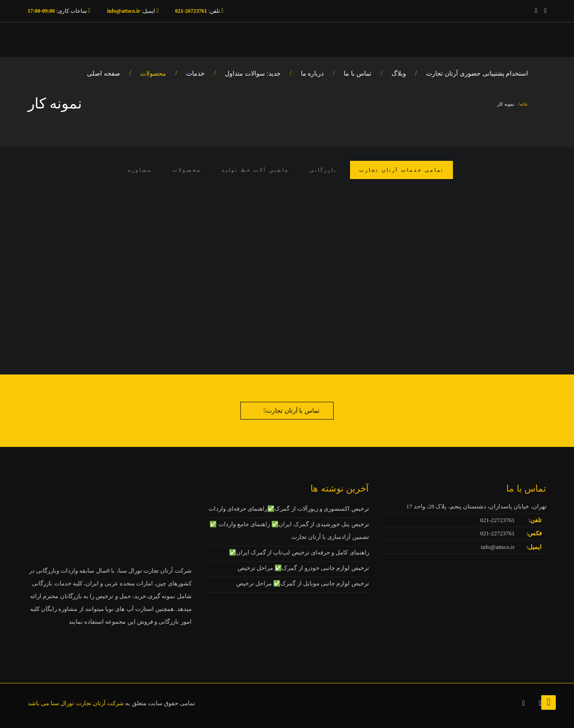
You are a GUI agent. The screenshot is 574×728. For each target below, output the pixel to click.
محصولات (153, 73)
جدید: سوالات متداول (253, 73)
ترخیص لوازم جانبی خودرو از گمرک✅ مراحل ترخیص (303, 568)
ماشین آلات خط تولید (255, 170)
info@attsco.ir (498, 547)
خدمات (196, 73)
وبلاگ (399, 73)
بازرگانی (323, 170)
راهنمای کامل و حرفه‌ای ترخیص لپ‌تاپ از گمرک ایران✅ (299, 552)
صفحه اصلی (104, 73)
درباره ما (312, 73)
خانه (524, 104)
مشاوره (140, 170)
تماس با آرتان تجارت (293, 411)
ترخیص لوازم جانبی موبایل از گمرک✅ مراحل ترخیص (303, 583)
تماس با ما (358, 73)
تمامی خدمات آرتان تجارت (401, 170)
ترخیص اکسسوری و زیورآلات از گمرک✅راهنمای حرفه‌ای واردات (289, 509)
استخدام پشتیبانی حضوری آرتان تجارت (477, 73)
